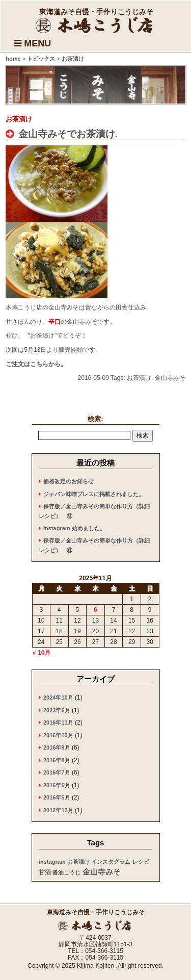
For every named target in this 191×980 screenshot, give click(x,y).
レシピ (141, 862)
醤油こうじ (66, 872)
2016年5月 (57, 797)
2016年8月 (57, 760)
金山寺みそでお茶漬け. (66, 134)
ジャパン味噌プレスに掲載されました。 (94, 494)
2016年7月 (57, 772)
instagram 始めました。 (74, 528)
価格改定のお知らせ (69, 481)
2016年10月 (58, 735)
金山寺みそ (170, 378)
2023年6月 (57, 710)
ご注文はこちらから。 (36, 364)
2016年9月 (57, 747)
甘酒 (45, 872)
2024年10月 (58, 698)
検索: (95, 419)
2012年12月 (58, 810)
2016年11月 (58, 723)
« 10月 (42, 653)
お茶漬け (139, 378)
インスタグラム (111, 862)
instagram (52, 862)
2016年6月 (57, 785)
